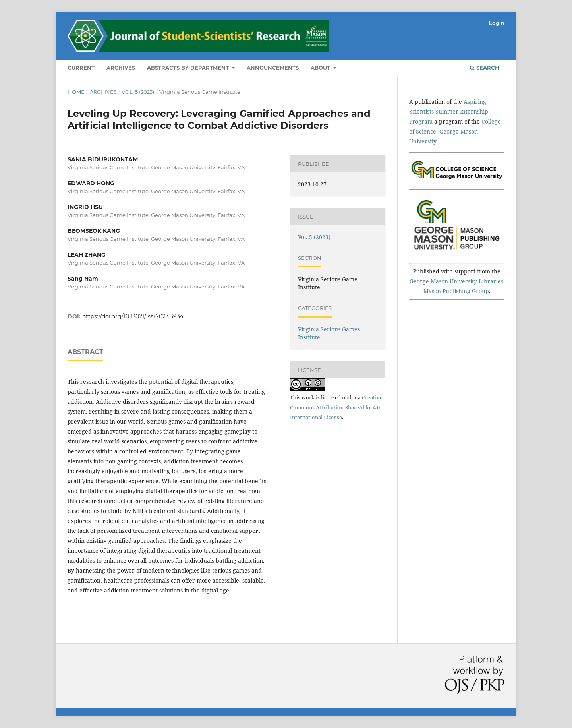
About (321, 68)
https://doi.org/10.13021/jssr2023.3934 (133, 316)
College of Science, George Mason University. (455, 131)
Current (81, 68)
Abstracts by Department (189, 68)
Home (76, 92)
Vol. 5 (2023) (138, 92)
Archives (121, 68)
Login (497, 23)
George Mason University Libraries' (457, 281)
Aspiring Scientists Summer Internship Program (449, 111)
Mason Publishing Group (456, 291)
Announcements (273, 68)
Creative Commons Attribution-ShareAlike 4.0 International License (336, 407)
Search (485, 68)
